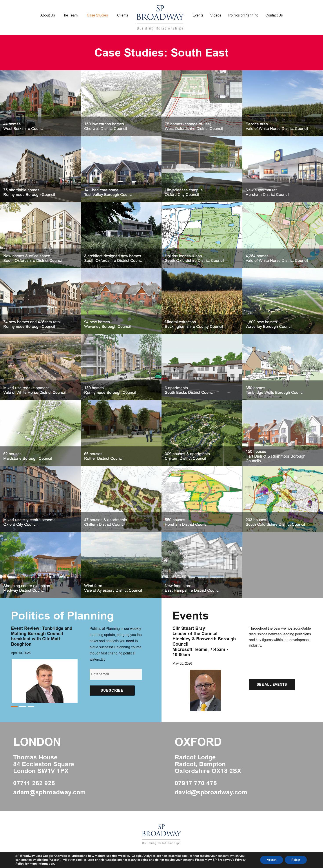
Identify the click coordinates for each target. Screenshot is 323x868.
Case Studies (97, 15)
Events (198, 15)
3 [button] (31, 707)
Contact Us (274, 15)
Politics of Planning (243, 15)
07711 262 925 (34, 783)
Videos (216, 15)
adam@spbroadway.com (49, 792)
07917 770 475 (196, 783)
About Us (48, 15)
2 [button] (23, 707)
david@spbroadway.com (211, 792)
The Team (70, 15)
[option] (46, 664)
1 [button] (14, 707)
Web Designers (139, 857)
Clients (123, 15)
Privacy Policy (185, 857)
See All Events (272, 684)
